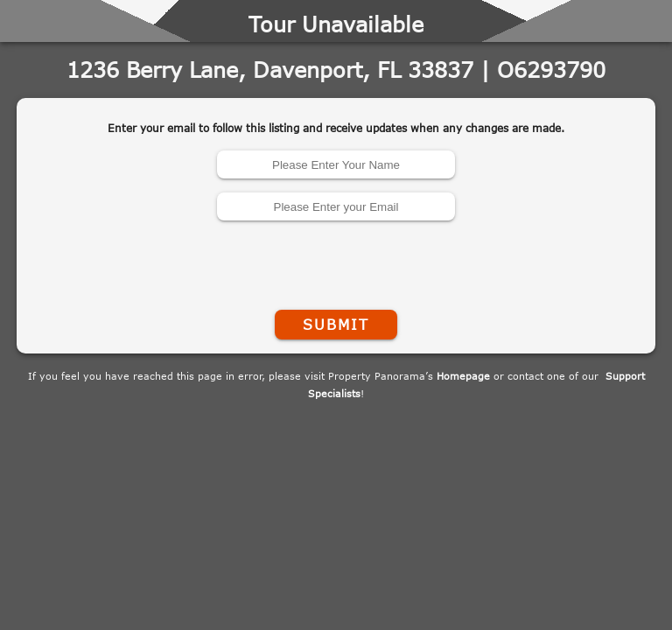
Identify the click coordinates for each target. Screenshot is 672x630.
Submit (336, 325)
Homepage (463, 376)
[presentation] (336, 262)
